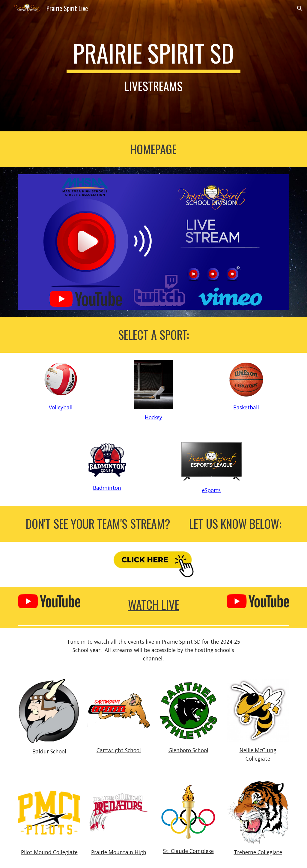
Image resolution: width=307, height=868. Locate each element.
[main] (153, 66)
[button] (300, 8)
